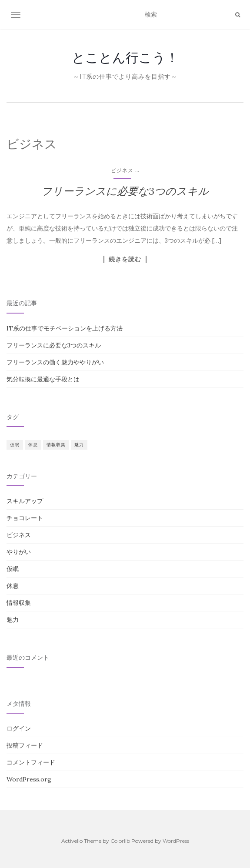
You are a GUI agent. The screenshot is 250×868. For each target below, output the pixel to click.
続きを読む (125, 259)
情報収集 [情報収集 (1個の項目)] (56, 445)
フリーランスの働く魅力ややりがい (55, 362)
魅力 (13, 620)
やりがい (19, 552)
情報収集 (19, 603)
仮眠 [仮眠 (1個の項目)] (15, 445)
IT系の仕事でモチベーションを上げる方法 (65, 328)
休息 (13, 586)
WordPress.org (29, 779)
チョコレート (25, 518)
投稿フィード (25, 745)
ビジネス (122, 170)
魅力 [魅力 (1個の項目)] (79, 445)
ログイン (19, 728)
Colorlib (120, 841)
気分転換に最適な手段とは (43, 379)
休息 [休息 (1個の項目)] (33, 445)
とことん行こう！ (125, 57)
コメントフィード (31, 762)
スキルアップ (25, 501)
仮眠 (13, 569)
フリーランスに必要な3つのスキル (125, 191)
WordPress (176, 841)
